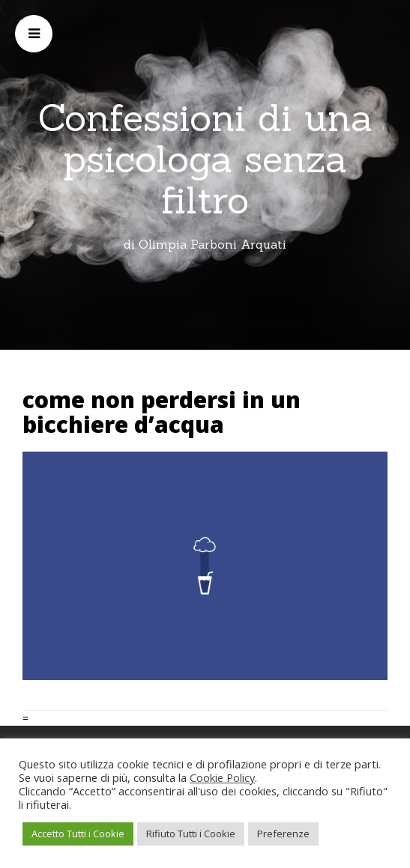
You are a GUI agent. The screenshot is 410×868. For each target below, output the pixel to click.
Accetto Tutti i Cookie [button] (78, 834)
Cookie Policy (222, 777)
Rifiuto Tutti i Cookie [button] (191, 834)
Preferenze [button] (283, 834)
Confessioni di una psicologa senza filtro (205, 159)
